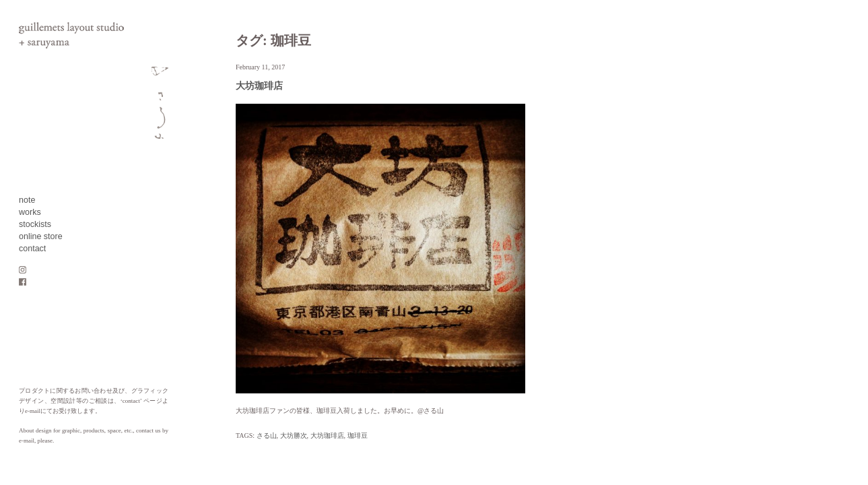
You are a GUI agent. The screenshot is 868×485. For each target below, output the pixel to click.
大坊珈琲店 (259, 86)
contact (32, 249)
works (30, 212)
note (27, 200)
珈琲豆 (358, 435)
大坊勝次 (294, 435)
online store (41, 236)
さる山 (267, 435)
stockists (35, 224)
